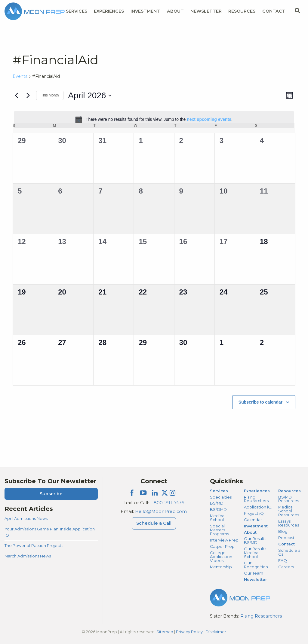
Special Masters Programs (219, 530)
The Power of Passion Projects (34, 545)
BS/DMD (218, 509)
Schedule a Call (289, 552)
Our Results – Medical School (256, 553)
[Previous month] (16, 96)
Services (219, 491)
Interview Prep (224, 540)
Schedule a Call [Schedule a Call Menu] (154, 523)
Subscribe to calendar (260, 402)
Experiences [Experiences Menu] (109, 11)
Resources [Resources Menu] (242, 11)
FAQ (283, 560)
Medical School (218, 518)
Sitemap (165, 632)
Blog (283, 531)
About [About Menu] (175, 11)
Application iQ (258, 507)
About (250, 532)
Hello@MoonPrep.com (161, 511)
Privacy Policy (189, 632)
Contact (286, 544)
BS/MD (217, 503)
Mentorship (221, 567)
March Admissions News (28, 556)
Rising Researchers (256, 499)
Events (20, 76)
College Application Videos (221, 557)
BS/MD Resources (289, 499)
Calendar (253, 520)
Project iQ (254, 513)
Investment (145, 11)
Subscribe (51, 494)
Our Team (254, 573)
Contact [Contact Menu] (274, 11)
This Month (50, 95)
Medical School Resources (289, 511)
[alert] (154, 120)
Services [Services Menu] (77, 11)
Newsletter (206, 11)
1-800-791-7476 (167, 503)
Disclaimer (216, 632)
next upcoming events (209, 119)
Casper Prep (222, 546)
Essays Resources (289, 523)
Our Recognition (256, 565)
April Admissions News (26, 518)
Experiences (257, 491)
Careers (286, 567)
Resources (290, 491)
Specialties (221, 497)
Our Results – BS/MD (256, 540)
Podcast (286, 538)
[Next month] (28, 96)
